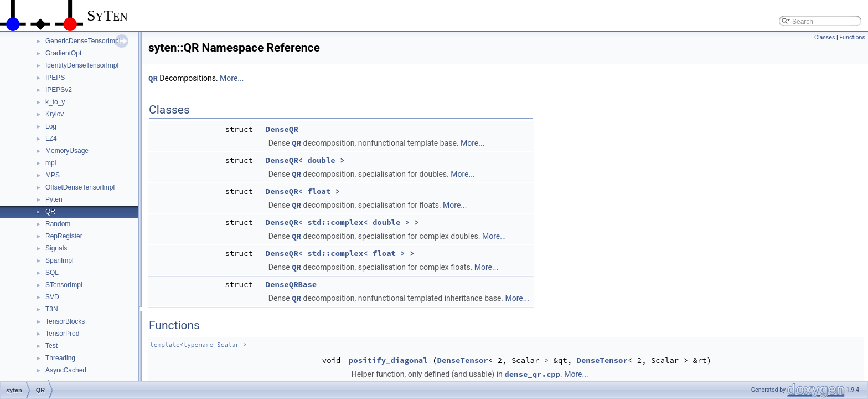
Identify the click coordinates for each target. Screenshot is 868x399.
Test (51, 346)
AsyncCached (66, 370)
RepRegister (64, 236)
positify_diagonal (388, 360)
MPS (53, 175)
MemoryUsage (67, 151)
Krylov (55, 114)
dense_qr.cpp (532, 374)
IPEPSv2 (59, 90)
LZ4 (51, 139)
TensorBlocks (65, 321)
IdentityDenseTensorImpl (82, 65)
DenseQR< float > (303, 191)
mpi (51, 163)
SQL (52, 273)
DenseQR (282, 129)
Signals (56, 248)
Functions (852, 37)
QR (50, 212)
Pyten (54, 199)
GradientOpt (63, 53)
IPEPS (55, 78)
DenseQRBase (291, 284)
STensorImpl (64, 285)
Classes (825, 37)
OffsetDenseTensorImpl (80, 187)
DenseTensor (462, 360)
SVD (52, 297)
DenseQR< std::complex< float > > (340, 253)
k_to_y (55, 102)
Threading (60, 358)
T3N (52, 309)
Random (58, 224)
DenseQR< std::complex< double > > (342, 222)
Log (51, 126)
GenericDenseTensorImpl (83, 41)
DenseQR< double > (305, 160)
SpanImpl (60, 260)
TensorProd (62, 334)
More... (232, 78)
